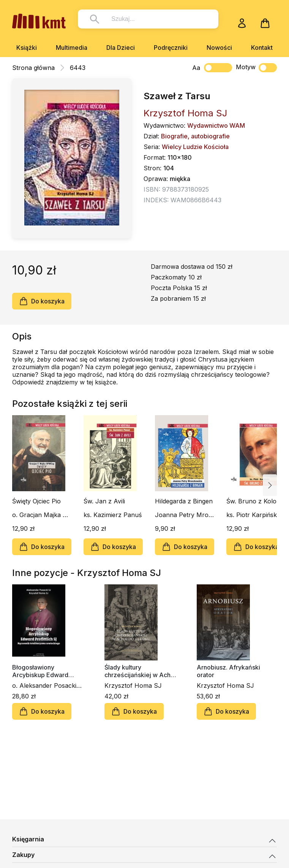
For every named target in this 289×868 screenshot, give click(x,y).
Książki (27, 48)
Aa (196, 68)
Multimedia (72, 48)
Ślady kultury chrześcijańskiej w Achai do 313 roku (140, 671)
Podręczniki (171, 48)
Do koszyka (42, 301)
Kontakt (262, 48)
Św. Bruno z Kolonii (254, 501)
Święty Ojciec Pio (36, 501)
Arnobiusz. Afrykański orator (228, 671)
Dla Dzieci (121, 48)
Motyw (256, 68)
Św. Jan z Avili (104, 501)
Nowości (219, 48)
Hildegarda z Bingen (184, 501)
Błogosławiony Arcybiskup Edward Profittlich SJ (40, 671)
